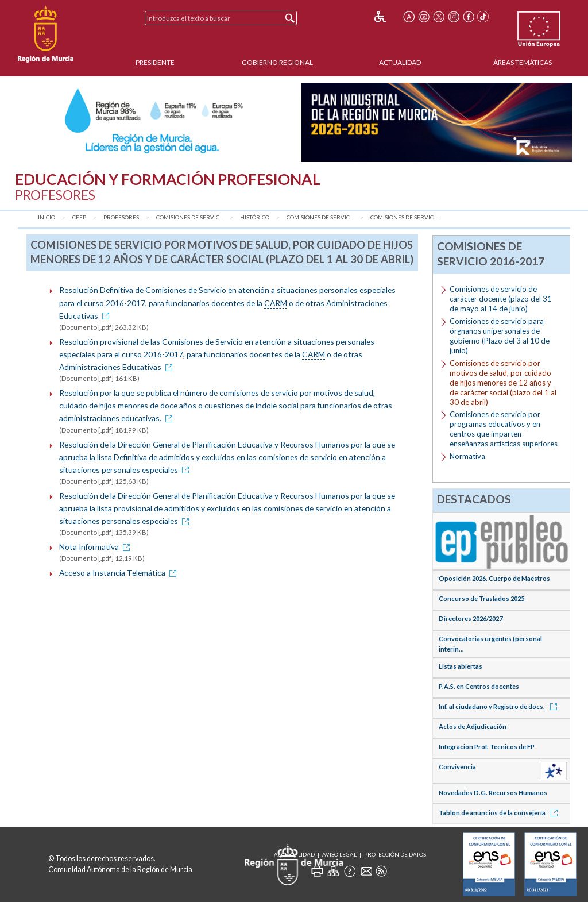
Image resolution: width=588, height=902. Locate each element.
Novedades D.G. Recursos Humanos (493, 793)
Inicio (47, 217)
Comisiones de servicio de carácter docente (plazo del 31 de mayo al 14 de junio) (501, 299)
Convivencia (457, 767)
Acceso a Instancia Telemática (120, 573)
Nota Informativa (96, 547)
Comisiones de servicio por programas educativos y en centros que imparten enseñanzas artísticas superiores (504, 429)
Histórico (255, 217)
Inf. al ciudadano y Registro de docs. (500, 706)
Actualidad (400, 62)
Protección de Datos (395, 855)
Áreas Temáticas (523, 62)
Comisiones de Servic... (189, 217)
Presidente (155, 62)
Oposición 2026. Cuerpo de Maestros (494, 578)
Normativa (467, 456)
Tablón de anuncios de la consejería (500, 813)
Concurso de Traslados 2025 (481, 598)
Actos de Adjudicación (473, 726)
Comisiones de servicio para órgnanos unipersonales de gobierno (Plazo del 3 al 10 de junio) (500, 336)
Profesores (121, 217)
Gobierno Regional (277, 62)
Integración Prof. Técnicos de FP (487, 747)
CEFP (79, 217)
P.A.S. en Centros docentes (479, 686)
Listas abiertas (461, 666)
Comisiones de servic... (404, 217)
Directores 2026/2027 (471, 618)
